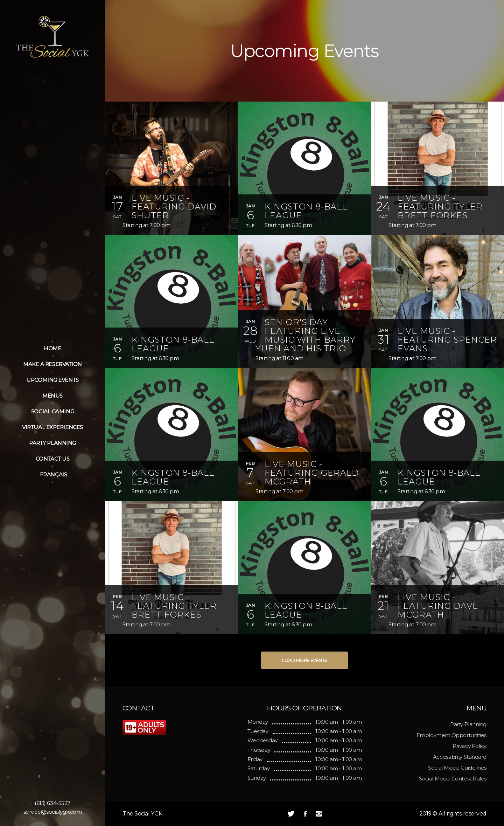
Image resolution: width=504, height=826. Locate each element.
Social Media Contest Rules (453, 779)
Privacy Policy (470, 746)
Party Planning (468, 724)
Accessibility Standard (460, 757)
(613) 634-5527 (52, 803)
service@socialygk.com (53, 812)
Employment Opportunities (451, 735)
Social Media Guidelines (457, 768)
